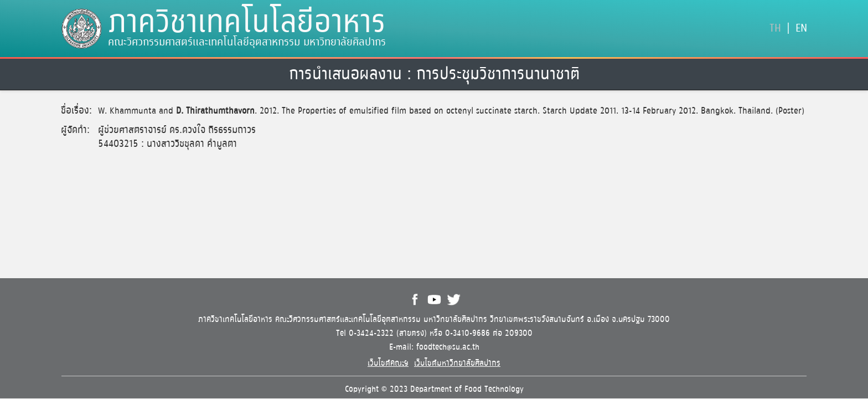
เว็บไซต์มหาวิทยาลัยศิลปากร (457, 363)
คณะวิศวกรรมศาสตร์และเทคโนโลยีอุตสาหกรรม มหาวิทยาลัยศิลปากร (247, 42)
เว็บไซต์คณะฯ (388, 363)
